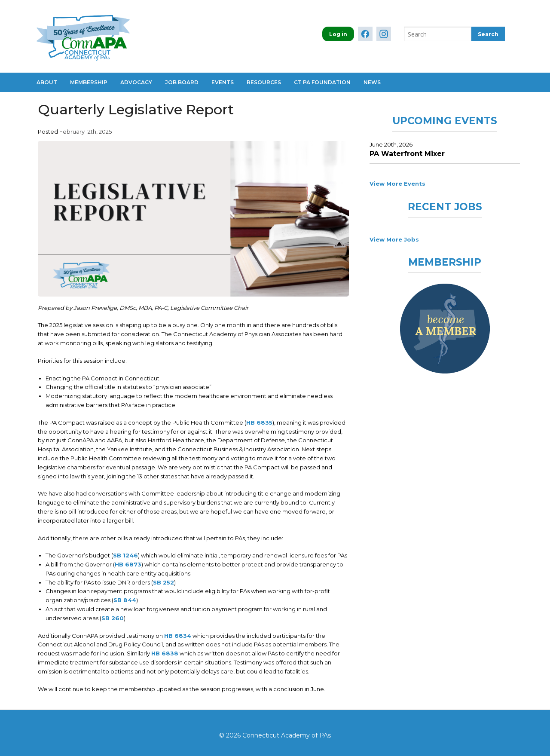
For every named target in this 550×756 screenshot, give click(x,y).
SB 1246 (125, 555)
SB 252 (163, 582)
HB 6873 (128, 564)
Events (223, 82)
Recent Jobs (445, 207)
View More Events (397, 184)
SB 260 (113, 618)
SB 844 (125, 600)
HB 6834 (178, 636)
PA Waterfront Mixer (407, 154)
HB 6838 (165, 653)
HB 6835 (259, 422)
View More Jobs (394, 239)
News (372, 82)
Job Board (182, 82)
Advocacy (136, 82)
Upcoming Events (445, 121)
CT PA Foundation (322, 82)
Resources (264, 82)
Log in (338, 34)
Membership (89, 82)
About (47, 82)
